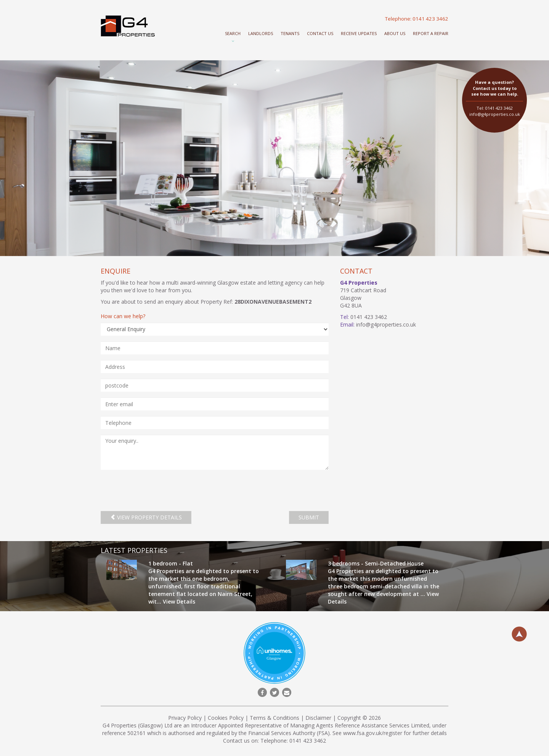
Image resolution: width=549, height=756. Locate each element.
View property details (146, 517)
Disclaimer (318, 718)
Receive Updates (359, 33)
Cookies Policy (226, 718)
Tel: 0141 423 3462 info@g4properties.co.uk (494, 98)
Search (233, 33)
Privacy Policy (185, 718)
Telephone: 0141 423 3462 (417, 19)
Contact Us (320, 33)
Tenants (290, 33)
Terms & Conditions (274, 718)
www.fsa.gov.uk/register (373, 733)
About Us (395, 33)
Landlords (261, 33)
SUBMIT (309, 517)
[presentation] (159, 490)
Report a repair (431, 33)
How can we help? (123, 316)
